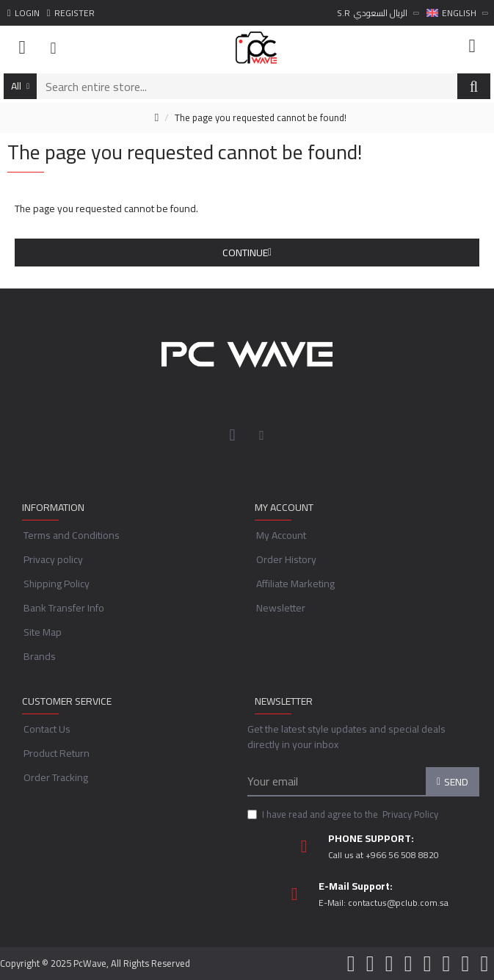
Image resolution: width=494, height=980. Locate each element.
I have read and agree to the (344, 815)
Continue (245, 253)
